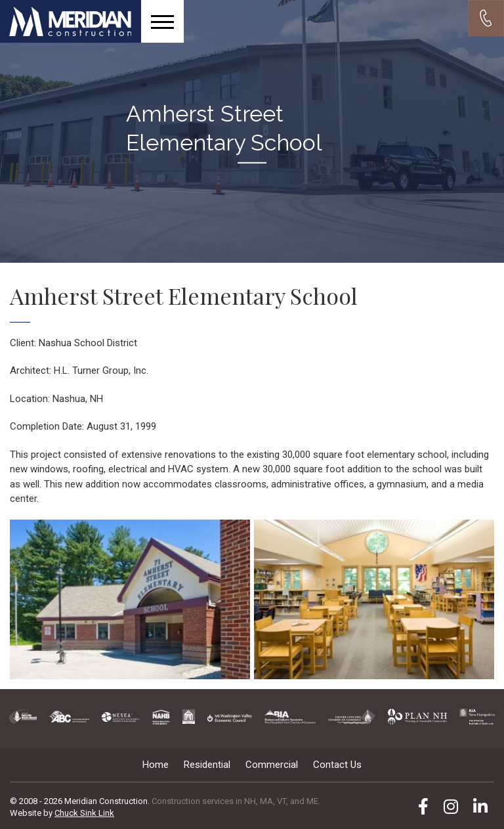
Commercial (272, 765)
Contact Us (337, 765)
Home (156, 765)
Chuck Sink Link (84, 813)
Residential (207, 765)
